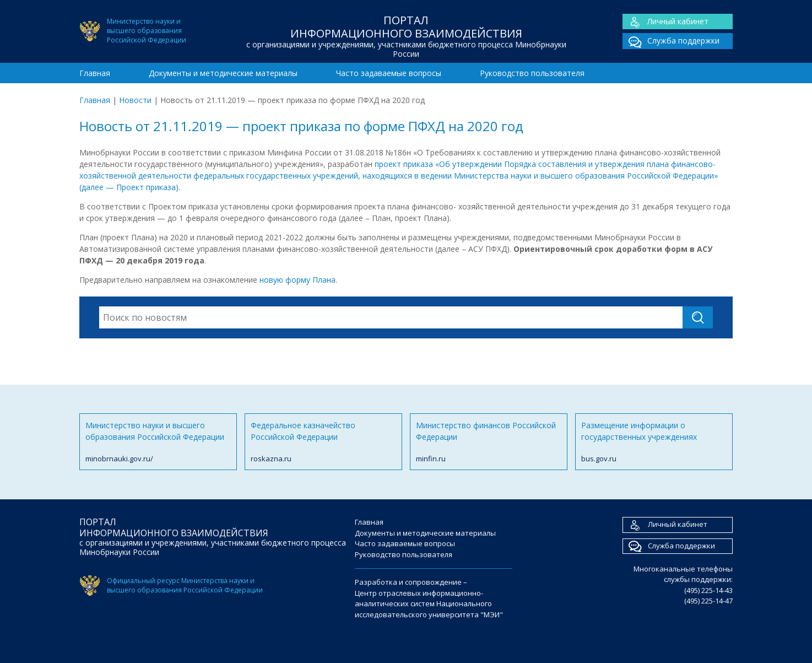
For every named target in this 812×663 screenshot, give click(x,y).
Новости (135, 100)
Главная (95, 73)
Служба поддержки (671, 41)
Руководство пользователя (532, 73)
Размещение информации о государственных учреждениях (654, 442)
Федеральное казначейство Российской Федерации (323, 442)
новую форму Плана (297, 280)
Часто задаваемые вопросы (389, 73)
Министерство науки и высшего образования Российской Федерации (158, 442)
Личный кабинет (665, 22)
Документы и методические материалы (223, 73)
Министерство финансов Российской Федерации (489, 442)
